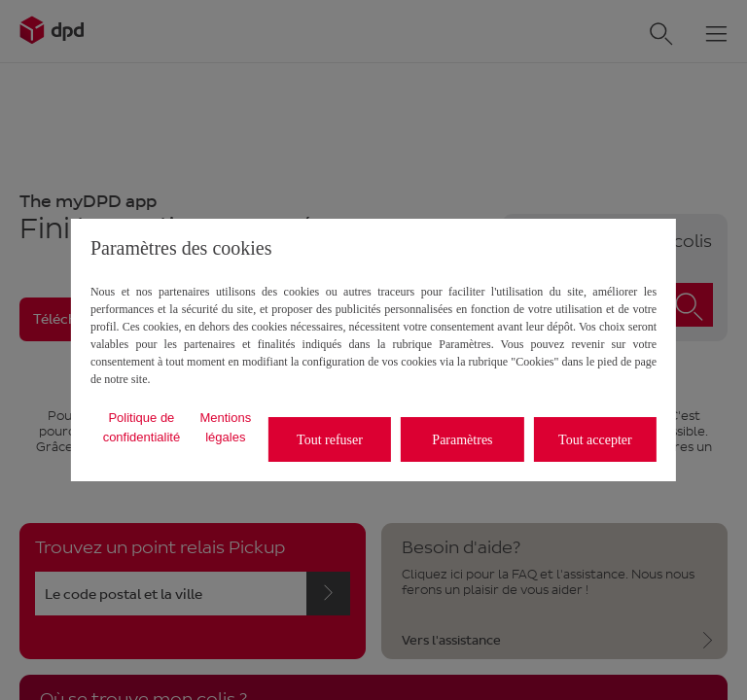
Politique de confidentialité (142, 427)
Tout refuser (330, 440)
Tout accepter (595, 440)
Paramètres (462, 440)
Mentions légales (225, 427)
